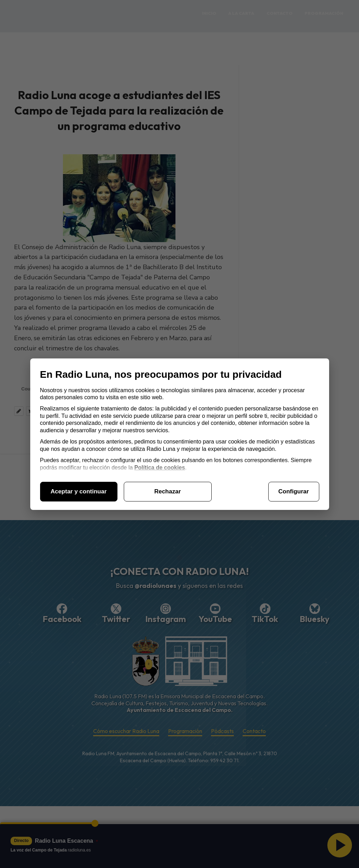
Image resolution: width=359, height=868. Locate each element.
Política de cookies (160, 468)
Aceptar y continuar (79, 491)
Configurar (294, 491)
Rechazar (168, 491)
